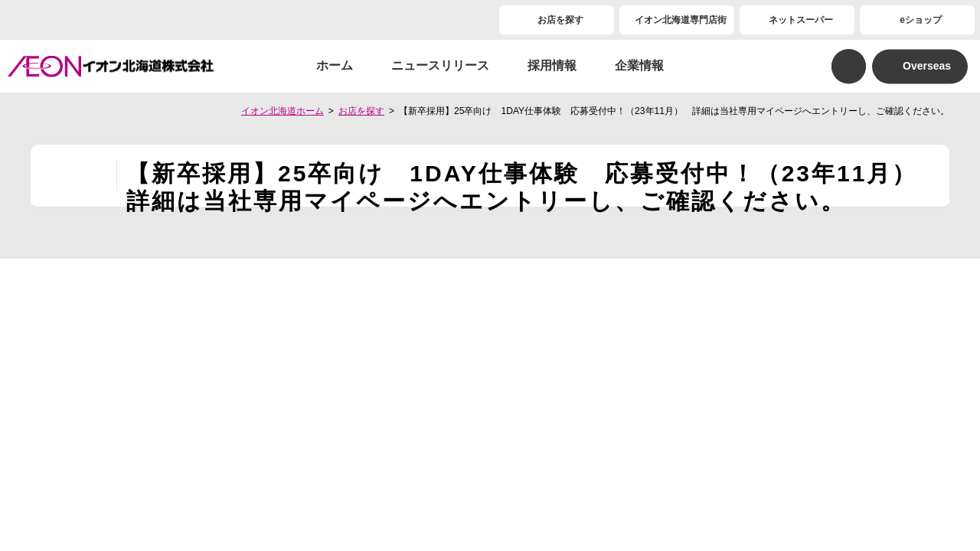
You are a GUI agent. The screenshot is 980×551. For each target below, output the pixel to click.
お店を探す (560, 20)
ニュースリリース (440, 65)
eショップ (921, 20)
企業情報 (639, 65)
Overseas (927, 66)
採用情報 (552, 65)
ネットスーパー (801, 20)
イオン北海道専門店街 (681, 20)
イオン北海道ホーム (283, 111)
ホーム (335, 65)
